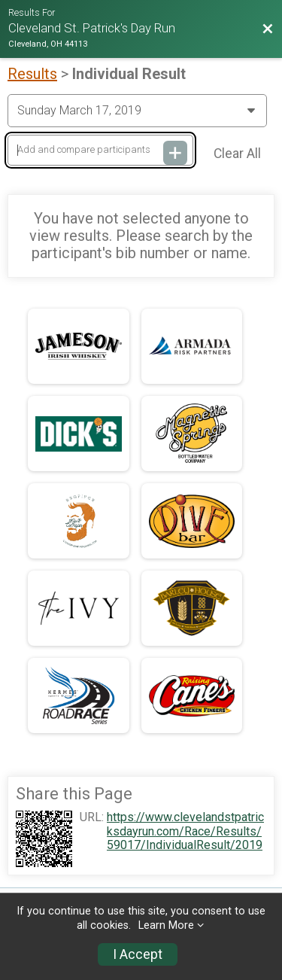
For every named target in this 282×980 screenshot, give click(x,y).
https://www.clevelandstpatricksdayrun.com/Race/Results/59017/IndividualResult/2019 (185, 831)
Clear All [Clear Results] (237, 154)
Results (32, 74)
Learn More (166, 925)
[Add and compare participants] (100, 150)
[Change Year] (137, 111)
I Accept (138, 954)
